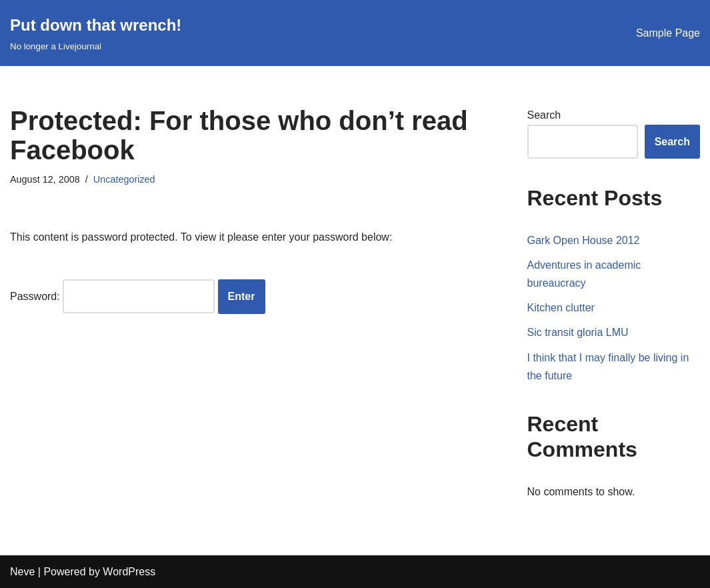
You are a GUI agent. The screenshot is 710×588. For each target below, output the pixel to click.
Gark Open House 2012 (584, 240)
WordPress (129, 572)
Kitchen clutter (561, 308)
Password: (112, 296)
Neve (22, 572)
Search (544, 115)
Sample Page (668, 33)
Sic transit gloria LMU (578, 332)
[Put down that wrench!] (96, 33)
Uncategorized (124, 179)
